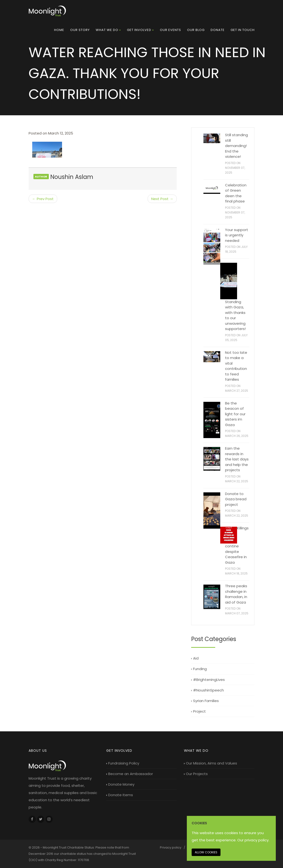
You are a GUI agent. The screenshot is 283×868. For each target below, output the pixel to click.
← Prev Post (43, 199)
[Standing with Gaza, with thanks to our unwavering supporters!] (229, 281)
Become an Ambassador (130, 774)
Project (198, 711)
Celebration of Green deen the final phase (236, 193)
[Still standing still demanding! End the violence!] (212, 138)
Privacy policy (171, 847)
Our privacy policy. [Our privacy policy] (253, 840)
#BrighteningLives (208, 680)
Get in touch (243, 30)
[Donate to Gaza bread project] (212, 511)
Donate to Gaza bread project (236, 499)
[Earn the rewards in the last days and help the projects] (212, 459)
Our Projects (196, 774)
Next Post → (162, 199)
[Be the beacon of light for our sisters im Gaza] (212, 420)
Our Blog (196, 30)
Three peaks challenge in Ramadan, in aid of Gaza (236, 594)
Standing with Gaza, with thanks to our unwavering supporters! (235, 315)
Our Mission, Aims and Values (211, 763)
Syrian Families (205, 701)
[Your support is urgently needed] (212, 247)
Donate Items (120, 795)
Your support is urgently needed (237, 235)
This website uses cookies (215, 833)
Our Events (170, 30)
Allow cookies (206, 852)
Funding (199, 669)
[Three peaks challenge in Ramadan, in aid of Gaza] (212, 597)
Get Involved (140, 30)
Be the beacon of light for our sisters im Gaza (235, 414)
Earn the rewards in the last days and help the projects (237, 459)
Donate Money (120, 784)
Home (59, 30)
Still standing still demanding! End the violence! (236, 146)
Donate (218, 30)
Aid (195, 658)
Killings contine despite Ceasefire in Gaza (237, 545)
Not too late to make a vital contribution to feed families (236, 366)
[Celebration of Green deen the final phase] (212, 189)
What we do (108, 30)
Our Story (80, 30)
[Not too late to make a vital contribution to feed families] (212, 357)
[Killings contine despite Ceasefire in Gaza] (229, 535)
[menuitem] (59, 30)
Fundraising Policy (123, 763)
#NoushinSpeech (208, 690)
